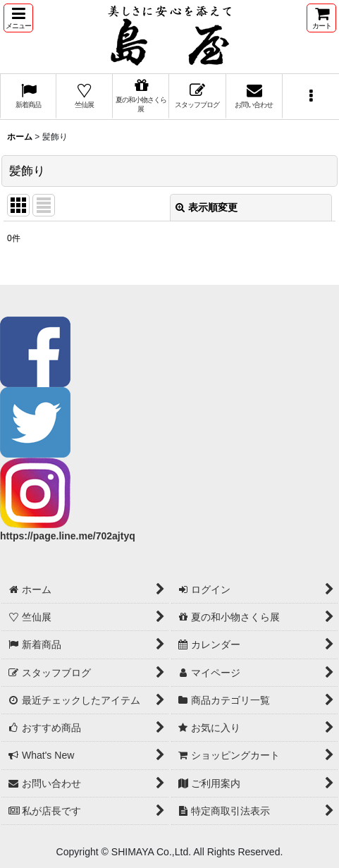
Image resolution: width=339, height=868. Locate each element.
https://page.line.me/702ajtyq (68, 536)
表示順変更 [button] (207, 207)
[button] (18, 18)
